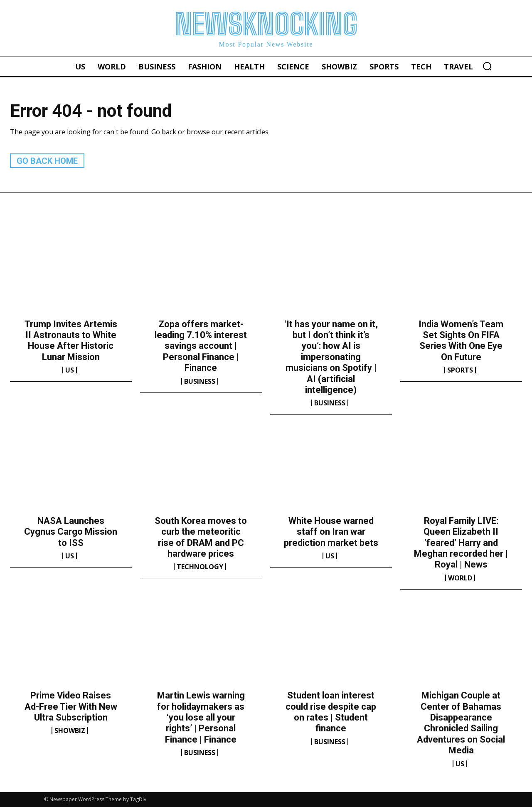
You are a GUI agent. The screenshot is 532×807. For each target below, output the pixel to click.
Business (200, 381)
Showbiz (70, 730)
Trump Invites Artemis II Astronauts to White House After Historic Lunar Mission (71, 341)
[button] (487, 66)
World (460, 578)
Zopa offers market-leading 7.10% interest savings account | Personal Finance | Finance (201, 346)
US (70, 370)
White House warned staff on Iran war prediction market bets (331, 532)
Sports (460, 370)
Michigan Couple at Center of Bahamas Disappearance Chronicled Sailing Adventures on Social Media (461, 723)
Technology (200, 567)
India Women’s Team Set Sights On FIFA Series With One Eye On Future (461, 341)
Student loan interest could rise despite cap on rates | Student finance (331, 712)
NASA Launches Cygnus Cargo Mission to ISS (71, 532)
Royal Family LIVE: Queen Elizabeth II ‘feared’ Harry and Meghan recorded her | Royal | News (461, 543)
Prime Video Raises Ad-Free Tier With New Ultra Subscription (71, 706)
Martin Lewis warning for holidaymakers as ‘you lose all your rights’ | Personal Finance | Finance (201, 717)
